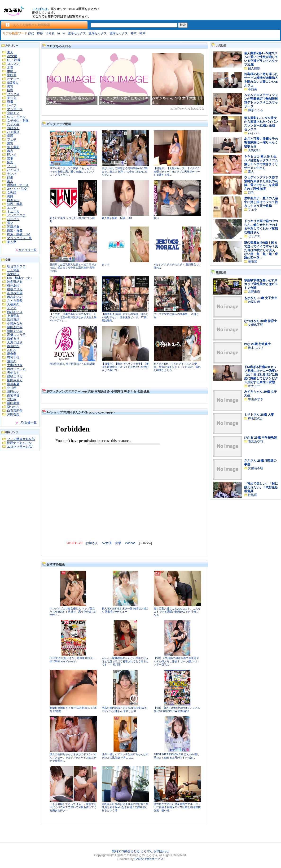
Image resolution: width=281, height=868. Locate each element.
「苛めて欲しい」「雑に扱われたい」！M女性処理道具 (261, 487)
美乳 (10, 86)
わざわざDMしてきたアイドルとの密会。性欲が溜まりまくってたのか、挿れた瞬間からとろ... (177, 367)
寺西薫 (252, 89)
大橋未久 (13, 304)
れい (156, 218)
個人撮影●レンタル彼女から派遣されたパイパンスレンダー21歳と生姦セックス (261, 124)
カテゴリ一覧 (27, 250)
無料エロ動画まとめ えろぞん (132, 851)
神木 (134, 33)
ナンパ (12, 174)
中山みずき (256, 399)
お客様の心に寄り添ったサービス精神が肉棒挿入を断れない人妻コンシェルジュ (261, 80)
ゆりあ (50, 33)
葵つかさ (13, 407)
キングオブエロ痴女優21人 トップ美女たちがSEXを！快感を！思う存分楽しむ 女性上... (73, 612)
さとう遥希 (15, 301)
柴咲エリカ (15, 376)
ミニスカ (13, 211)
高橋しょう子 (16, 335)
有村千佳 (13, 357)
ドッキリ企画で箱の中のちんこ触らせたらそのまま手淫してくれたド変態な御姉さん (261, 227)
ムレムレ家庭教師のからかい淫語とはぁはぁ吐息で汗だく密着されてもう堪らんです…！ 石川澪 (125, 661)
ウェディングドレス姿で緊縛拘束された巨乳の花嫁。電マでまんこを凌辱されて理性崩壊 (261, 183)
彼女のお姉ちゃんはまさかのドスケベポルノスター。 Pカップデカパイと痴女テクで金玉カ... (73, 757)
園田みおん (15, 380)
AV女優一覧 (29, 422)
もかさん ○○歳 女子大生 (261, 298)
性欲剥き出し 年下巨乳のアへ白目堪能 (72, 364)
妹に (31, 33)
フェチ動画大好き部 (21, 439)
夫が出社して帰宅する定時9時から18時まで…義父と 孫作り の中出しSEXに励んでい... (125, 171)
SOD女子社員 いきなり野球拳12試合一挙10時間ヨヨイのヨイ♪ (72, 660)
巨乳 (10, 90)
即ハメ (12, 155)
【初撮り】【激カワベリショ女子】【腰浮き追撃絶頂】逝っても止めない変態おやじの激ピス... (125, 367)
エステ (12, 208)
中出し (12, 71)
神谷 (40, 33)
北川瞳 (12, 388)
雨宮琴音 (13, 395)
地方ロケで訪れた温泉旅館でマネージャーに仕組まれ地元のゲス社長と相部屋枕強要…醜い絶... (177, 807)
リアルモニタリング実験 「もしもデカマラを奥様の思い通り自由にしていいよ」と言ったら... (72, 171)
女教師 (12, 193)
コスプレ (13, 64)
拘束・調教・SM (19, 234)
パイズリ (13, 170)
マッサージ (15, 109)
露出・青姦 (15, 230)
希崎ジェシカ (16, 369)
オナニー (13, 79)
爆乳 (10, 143)
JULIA (11, 350)
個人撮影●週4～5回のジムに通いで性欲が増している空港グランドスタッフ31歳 (261, 59)
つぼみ (12, 399)
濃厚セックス (77, 33)
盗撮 (10, 102)
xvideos (130, 543)
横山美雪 (13, 403)
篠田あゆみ (15, 327)
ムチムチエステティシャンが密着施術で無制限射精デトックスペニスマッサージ (261, 101)
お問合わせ (161, 851)
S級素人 (13, 83)
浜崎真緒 (13, 320)
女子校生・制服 (18, 120)
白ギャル (13, 200)
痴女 (10, 162)
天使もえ (13, 373)
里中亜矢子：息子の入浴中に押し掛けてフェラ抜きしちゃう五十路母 (261, 202)
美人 (10, 181)
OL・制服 (14, 60)
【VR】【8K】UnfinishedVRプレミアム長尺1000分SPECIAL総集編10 (177, 709)
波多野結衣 (15, 282)
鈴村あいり (15, 312)
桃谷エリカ (15, 289)
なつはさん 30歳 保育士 (261, 321)
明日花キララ (16, 266)
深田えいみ (15, 331)
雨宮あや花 (256, 441)
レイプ (12, 105)
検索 (183, 25)
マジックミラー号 (19, 238)
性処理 (252, 495)
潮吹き (12, 75)
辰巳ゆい (13, 392)
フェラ (12, 166)
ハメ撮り (13, 132)
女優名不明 (256, 325)
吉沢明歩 (13, 274)
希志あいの (15, 297)
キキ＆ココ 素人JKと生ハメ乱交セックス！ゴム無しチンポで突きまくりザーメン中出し (261, 162)
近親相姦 (13, 227)
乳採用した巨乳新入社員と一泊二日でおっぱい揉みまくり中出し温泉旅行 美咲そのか (73, 268)
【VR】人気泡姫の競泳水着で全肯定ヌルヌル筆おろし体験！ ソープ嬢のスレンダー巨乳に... (176, 661)
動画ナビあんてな (19, 443)
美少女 (12, 98)
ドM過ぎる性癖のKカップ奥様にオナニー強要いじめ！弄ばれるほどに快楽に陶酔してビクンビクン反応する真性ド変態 (261, 375)
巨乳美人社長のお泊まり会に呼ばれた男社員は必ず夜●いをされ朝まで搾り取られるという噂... (125, 807)
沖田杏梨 (13, 414)
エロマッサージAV (20, 447)
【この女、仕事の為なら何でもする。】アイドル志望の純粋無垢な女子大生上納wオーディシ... (73, 317)
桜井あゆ (13, 285)
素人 (10, 52)
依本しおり (256, 348)
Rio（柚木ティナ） (20, 278)
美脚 (10, 196)
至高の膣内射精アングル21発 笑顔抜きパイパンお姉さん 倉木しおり (124, 709)
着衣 (10, 151)
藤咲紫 (252, 261)
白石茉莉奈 (15, 411)
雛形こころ (256, 110)
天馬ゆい (254, 150)
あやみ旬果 (15, 293)
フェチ (12, 139)
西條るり (13, 339)
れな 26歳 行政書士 (257, 344)
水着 (10, 67)
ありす (106, 264)
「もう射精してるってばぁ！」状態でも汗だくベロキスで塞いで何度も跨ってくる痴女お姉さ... (73, 807)
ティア (12, 308)
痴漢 (10, 136)
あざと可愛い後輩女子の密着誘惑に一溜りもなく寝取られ (261, 143)
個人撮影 (13, 147)
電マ (10, 223)
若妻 (10, 158)
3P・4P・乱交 (17, 189)
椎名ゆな (13, 346)
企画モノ (13, 113)
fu (59, 33)
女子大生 (13, 124)
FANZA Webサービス (149, 859)
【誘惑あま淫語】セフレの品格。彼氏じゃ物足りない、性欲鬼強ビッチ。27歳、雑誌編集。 (125, 317)
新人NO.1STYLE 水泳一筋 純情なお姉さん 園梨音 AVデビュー (125, 610)
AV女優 (12, 56)
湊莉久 (12, 361)
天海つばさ (15, 342)
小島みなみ (15, 323)
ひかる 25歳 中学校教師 (261, 438)
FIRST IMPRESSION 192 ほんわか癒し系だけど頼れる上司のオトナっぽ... (177, 756)
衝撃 (118, 543)
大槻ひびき (15, 365)
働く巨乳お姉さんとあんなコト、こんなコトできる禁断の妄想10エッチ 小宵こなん (177, 612)
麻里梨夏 (13, 384)
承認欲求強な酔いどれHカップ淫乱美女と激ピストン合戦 (261, 284)
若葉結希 (254, 302)
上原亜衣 (13, 316)
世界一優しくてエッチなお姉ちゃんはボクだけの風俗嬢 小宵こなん (125, 756)
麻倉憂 (12, 354)
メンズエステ (16, 215)
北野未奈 (254, 292)
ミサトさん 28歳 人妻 (259, 415)
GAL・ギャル (16, 117)
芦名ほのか (256, 418)
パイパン (13, 219)
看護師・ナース (18, 185)
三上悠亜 (13, 270)
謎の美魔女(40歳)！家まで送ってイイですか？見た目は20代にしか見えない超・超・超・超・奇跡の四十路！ (261, 250)
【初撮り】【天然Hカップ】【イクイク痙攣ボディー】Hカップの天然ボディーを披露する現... (177, 171)
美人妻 (12, 242)
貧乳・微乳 (15, 204)
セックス (13, 94)
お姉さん (13, 128)
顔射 (10, 177)
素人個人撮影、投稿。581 (117, 218)
